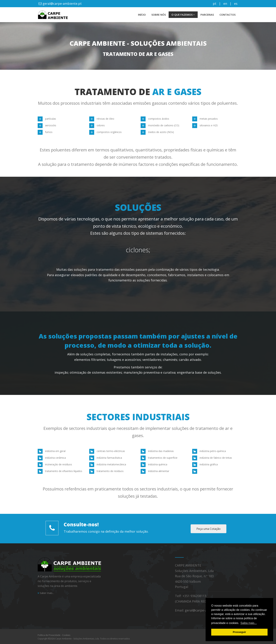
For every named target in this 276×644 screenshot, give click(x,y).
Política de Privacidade (49, 635)
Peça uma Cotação (208, 529)
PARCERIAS (207, 15)
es (236, 4)
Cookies (66, 635)
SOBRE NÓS (159, 15)
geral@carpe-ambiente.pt (62, 4)
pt (215, 4)
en (225, 4)
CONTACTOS (228, 15)
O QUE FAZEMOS (183, 15)
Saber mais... (46, 593)
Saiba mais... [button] (249, 623)
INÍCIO (142, 15)
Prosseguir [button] (239, 632)
